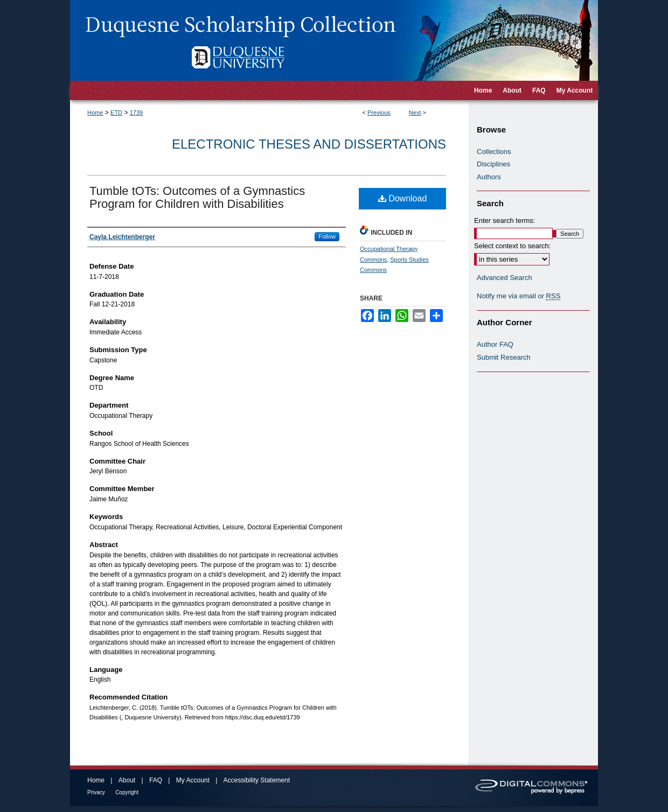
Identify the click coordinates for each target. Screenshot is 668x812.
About (127, 780)
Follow (327, 236)
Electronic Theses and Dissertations (309, 144)
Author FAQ (495, 344)
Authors (489, 177)
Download (403, 198)
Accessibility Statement (257, 780)
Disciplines (493, 164)
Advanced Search (505, 278)
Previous (379, 113)
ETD (116, 113)
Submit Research (504, 357)
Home (95, 113)
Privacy (96, 792)
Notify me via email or (519, 296)
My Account (193, 780)
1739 (136, 113)
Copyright (127, 792)
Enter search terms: (505, 220)
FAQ (156, 780)
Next (415, 113)
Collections (494, 152)
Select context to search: (512, 246)
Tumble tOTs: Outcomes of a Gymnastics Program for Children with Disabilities (197, 197)
